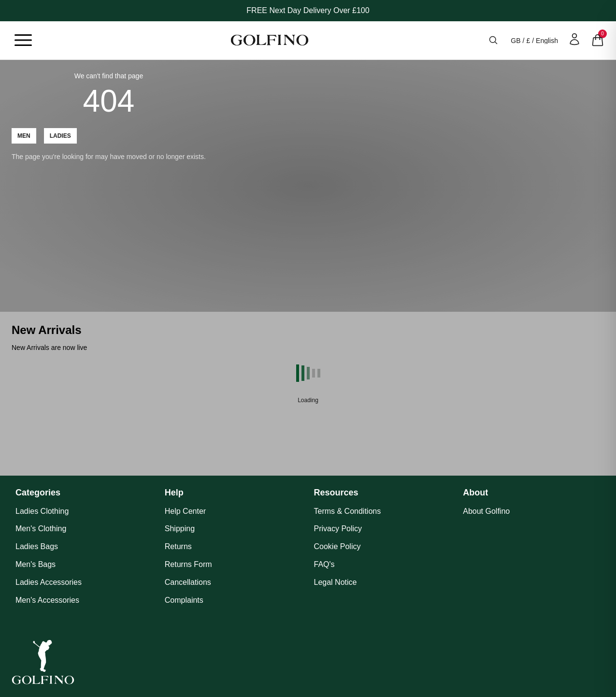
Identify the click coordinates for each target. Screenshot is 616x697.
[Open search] (493, 40)
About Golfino (486, 511)
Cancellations (188, 582)
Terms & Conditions (348, 511)
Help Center (185, 511)
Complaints (184, 600)
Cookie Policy (337, 546)
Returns (178, 546)
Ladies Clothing (42, 511)
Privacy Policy (338, 529)
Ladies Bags (37, 546)
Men (24, 136)
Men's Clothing (41, 529)
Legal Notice (336, 582)
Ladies (60, 136)
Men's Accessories (47, 600)
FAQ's (324, 564)
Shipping (180, 529)
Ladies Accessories (49, 582)
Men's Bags (36, 564)
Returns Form (188, 564)
